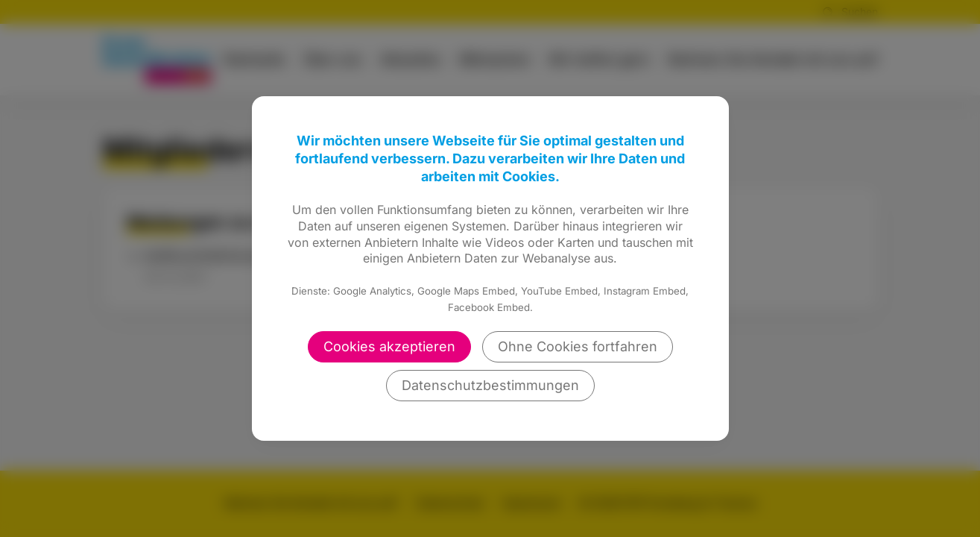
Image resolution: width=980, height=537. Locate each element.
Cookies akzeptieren (389, 346)
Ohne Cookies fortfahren (578, 346)
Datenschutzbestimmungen (490, 385)
